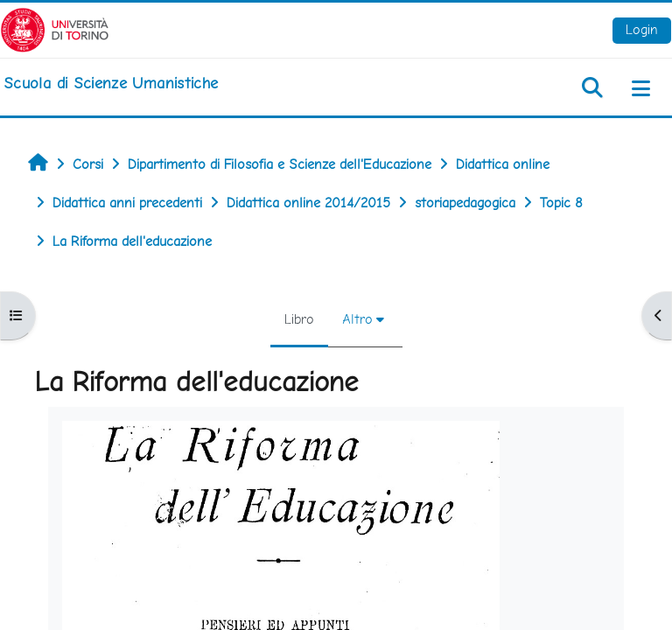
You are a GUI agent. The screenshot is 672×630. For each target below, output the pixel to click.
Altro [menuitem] (357, 319)
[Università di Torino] (55, 28)
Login (642, 29)
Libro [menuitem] (299, 319)
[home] (111, 83)
